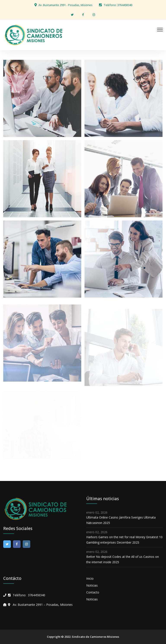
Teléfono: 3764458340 (118, 5)
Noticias (92, 585)
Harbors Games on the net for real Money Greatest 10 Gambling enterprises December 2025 (124, 540)
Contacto (93, 592)
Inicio (90, 578)
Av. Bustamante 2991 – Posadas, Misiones (43, 605)
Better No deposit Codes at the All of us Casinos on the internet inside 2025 (123, 559)
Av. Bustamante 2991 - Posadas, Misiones (65, 5)
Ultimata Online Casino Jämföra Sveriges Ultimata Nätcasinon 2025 (121, 520)
